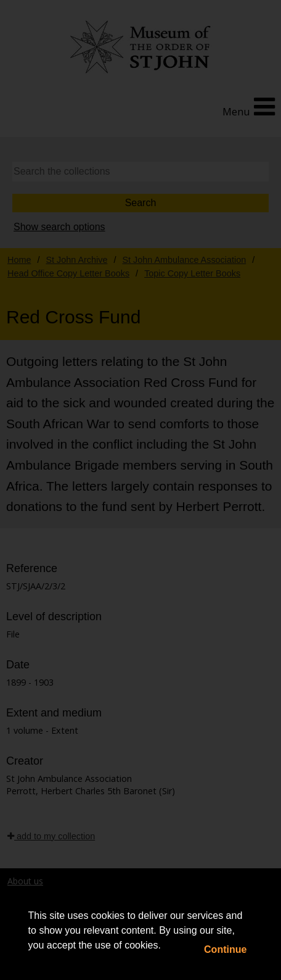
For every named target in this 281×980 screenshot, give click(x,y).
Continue (225, 949)
